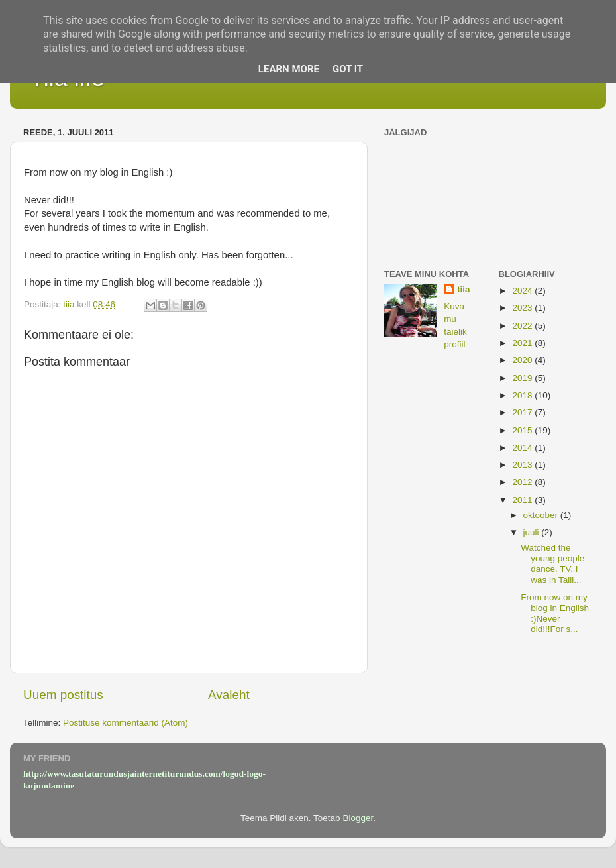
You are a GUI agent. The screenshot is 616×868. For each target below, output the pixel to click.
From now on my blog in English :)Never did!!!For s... (555, 614)
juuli (533, 532)
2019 (523, 378)
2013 (523, 465)
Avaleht (229, 695)
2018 (523, 395)
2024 (523, 291)
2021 (523, 343)
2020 (523, 360)
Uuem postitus (63, 695)
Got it (348, 69)
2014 (523, 448)
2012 (523, 482)
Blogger (358, 818)
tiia (464, 289)
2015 (523, 430)
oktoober (542, 515)
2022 (523, 326)
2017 (523, 412)
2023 (523, 308)
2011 (523, 500)
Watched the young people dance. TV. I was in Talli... (552, 564)
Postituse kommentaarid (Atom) (126, 723)
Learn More (289, 69)
